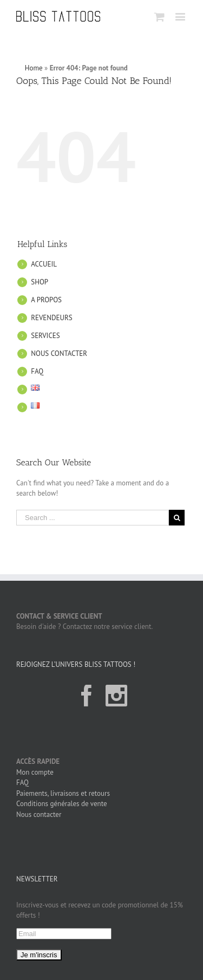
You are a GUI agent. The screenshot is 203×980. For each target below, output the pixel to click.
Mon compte (35, 772)
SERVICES (45, 336)
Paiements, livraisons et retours (63, 793)
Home (34, 68)
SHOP (40, 282)
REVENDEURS (51, 318)
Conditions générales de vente (62, 804)
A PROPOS (46, 300)
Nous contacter (39, 814)
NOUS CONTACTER (59, 353)
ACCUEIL (44, 264)
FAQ (37, 371)
